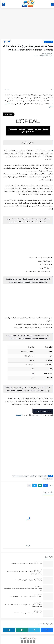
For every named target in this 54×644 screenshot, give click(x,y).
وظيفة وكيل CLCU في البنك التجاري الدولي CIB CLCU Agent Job (25, 596)
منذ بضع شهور (36, 562)
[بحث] (3, 4)
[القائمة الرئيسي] (51, 4)
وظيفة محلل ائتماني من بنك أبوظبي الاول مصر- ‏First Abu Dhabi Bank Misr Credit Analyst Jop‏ (22, 606)
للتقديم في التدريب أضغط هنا (42, 411)
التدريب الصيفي (47, 42)
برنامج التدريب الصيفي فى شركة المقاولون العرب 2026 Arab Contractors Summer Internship (23, 573)
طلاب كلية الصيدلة (47, 479)
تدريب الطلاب (32, 476)
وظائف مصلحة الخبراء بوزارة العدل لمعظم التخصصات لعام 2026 (25, 564)
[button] (44, 485)
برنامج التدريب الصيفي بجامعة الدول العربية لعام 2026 (28, 580)
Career (21, 638)
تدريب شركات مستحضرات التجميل (19, 476)
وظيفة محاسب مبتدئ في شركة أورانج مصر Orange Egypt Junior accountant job (22, 589)
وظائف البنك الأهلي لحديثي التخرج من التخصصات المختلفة (27, 613)
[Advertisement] (27, 25)
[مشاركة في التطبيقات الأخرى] (28, 485)
